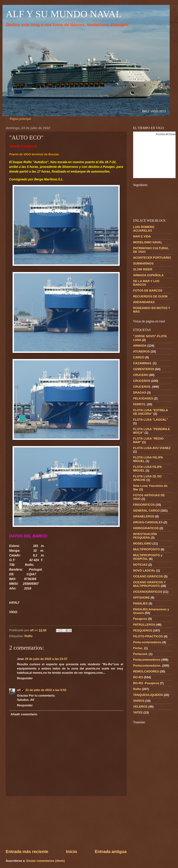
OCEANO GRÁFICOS (148, 576)
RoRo (28, 636)
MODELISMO (142, 543)
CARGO (139, 357)
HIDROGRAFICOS (146, 528)
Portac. (138, 648)
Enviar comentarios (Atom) (46, 861)
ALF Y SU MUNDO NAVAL (64, 14)
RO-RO (138, 677)
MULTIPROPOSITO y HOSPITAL (148, 557)
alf (19, 690)
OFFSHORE (141, 598)
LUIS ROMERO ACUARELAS (144, 229)
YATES (138, 712)
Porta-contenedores (147, 642)
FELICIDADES (143, 398)
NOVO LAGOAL (144, 570)
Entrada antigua (111, 852)
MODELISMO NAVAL (148, 242)
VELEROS (140, 707)
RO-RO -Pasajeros (146, 683)
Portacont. (141, 654)
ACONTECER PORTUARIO (152, 258)
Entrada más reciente (27, 852)
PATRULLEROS (144, 625)
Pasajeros (140, 619)
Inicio (71, 852)
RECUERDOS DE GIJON (150, 296)
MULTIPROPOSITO (146, 549)
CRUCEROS (142, 381)
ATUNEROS (141, 351)
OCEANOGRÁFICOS (148, 592)
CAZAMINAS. (142, 363)
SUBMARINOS (143, 263)
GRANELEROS (144, 516)
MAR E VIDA (142, 236)
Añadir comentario (24, 714)
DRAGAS (140, 393)
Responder (25, 678)
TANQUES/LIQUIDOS (148, 695)
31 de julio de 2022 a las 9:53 (46, 690)
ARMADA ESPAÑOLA (148, 275)
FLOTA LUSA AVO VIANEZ (152, 448)
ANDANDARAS (144, 302)
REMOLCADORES (146, 671)
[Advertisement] (66, 822)
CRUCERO (141, 375)
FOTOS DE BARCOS (148, 291)
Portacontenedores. (147, 666)
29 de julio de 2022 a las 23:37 (46, 659)
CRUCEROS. (142, 387)
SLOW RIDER (143, 269)
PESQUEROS (143, 630)
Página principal (20, 119)
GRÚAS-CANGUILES (148, 522)
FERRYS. (140, 404)
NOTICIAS (140, 565)
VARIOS (139, 701)
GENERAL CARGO (146, 511)
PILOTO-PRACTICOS (148, 636)
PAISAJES (140, 603)
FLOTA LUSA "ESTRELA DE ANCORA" (150, 412)
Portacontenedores (147, 660)
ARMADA (140, 346)
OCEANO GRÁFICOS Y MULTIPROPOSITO (149, 584)
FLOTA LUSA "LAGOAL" (151, 420)
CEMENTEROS (144, 369)
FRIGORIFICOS (144, 505)
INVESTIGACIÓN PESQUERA (145, 536)
